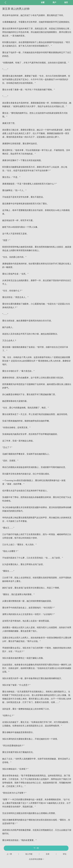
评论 (65, 854)
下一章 (36, 848)
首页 (66, 2)
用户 (54, 2)
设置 (43, 2)
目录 (48, 854)
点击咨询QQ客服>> (36, 859)
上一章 (9, 854)
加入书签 (29, 854)
